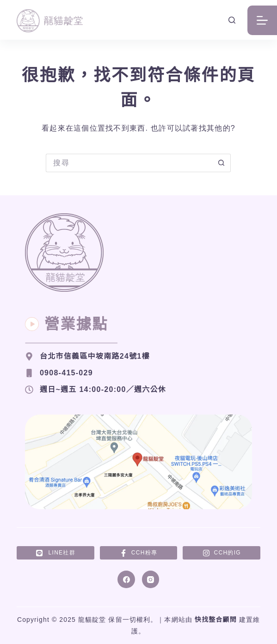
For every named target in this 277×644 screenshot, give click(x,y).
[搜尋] (232, 20)
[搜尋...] (129, 163)
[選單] (262, 20)
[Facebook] (126, 579)
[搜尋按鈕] (222, 163)
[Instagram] (151, 579)
